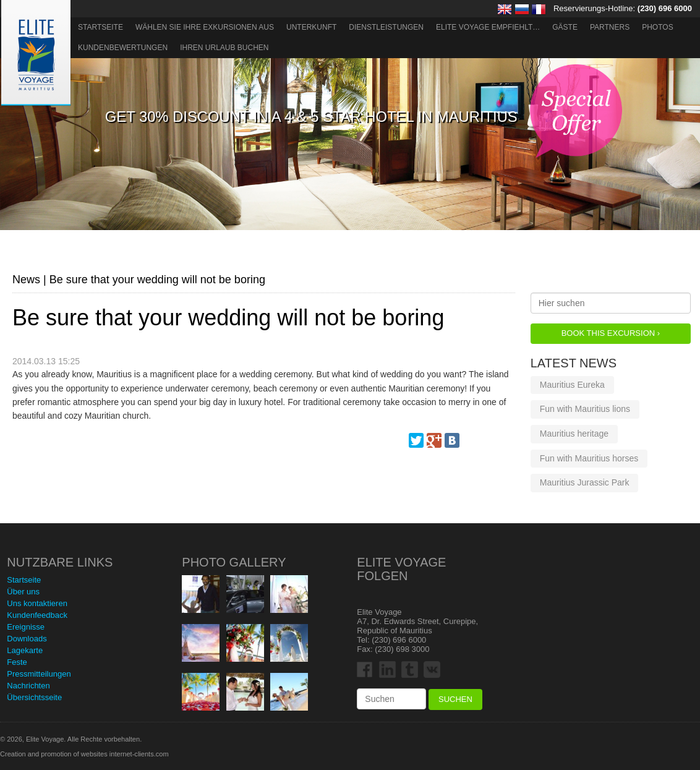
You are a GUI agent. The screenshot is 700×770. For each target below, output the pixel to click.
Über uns (23, 592)
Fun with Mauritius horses (589, 458)
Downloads (27, 639)
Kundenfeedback (37, 615)
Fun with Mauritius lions (585, 409)
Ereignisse (26, 627)
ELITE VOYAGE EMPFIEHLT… (488, 27)
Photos (657, 27)
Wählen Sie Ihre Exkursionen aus (205, 27)
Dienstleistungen (386, 27)
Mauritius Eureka (572, 385)
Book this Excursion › (611, 333)
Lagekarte (25, 650)
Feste (17, 662)
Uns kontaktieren (37, 603)
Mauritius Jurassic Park (585, 482)
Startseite (100, 27)
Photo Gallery (234, 562)
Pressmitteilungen (39, 674)
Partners (610, 27)
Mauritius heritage (574, 434)
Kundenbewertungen (123, 48)
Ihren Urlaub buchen (224, 48)
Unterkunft (311, 27)
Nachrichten (28, 686)
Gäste (565, 27)
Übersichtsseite (34, 697)
